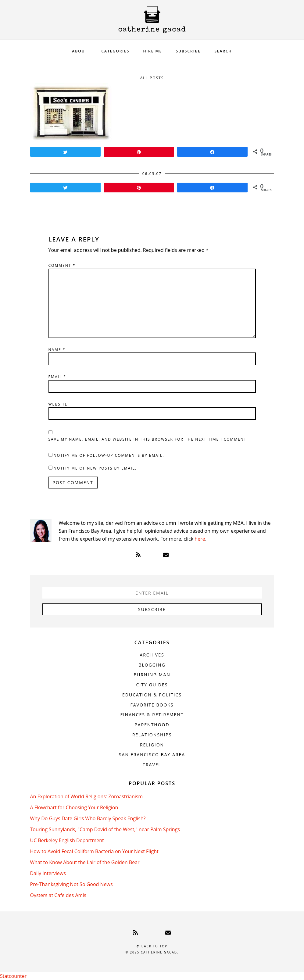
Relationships (152, 735)
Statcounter (13, 976)
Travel (152, 765)
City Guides (152, 685)
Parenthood (152, 725)
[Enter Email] (152, 593)
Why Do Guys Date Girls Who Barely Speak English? (88, 818)
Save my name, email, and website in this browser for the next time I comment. (148, 439)
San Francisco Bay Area (152, 755)
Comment (62, 265)
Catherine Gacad (152, 20)
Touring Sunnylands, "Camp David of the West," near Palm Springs (105, 829)
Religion (152, 745)
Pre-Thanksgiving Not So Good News (72, 884)
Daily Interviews (48, 873)
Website (58, 404)
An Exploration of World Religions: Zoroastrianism (87, 796)
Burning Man (152, 675)
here (200, 539)
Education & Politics (152, 695)
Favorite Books (152, 705)
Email (57, 377)
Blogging (152, 665)
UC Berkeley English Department (67, 840)
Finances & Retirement (152, 715)
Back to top (152, 946)
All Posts (152, 78)
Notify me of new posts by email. (95, 468)
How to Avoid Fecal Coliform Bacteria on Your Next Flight (94, 851)
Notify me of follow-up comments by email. (109, 455)
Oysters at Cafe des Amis (58, 895)
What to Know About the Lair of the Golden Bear (85, 862)
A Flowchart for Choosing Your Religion (74, 807)
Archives (152, 655)
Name (57, 350)
